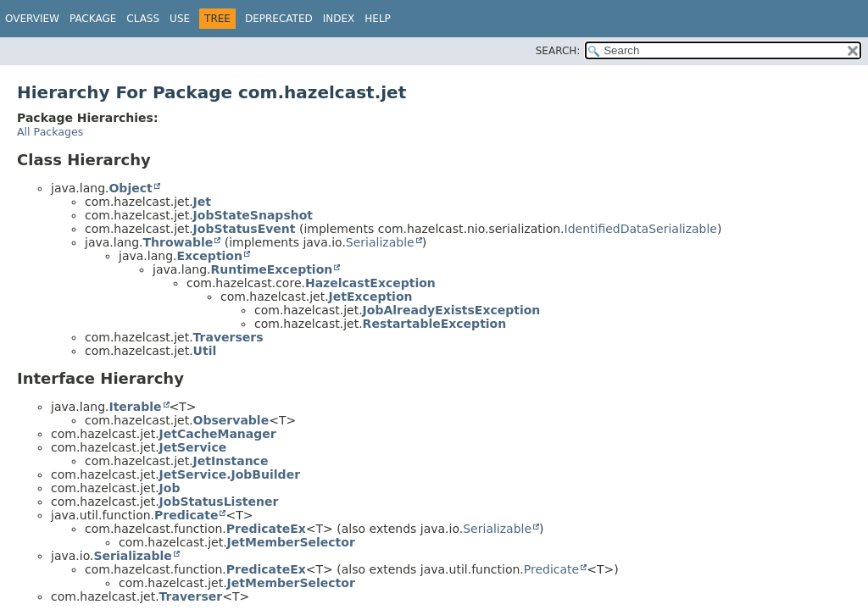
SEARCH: (558, 51)
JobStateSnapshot (253, 215)
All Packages (50, 132)
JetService (193, 447)
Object (130, 188)
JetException (371, 297)
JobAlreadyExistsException (452, 310)
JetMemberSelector (291, 542)
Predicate (186, 515)
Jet (202, 202)
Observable (231, 420)
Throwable (178, 242)
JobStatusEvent (245, 229)
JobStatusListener (219, 502)
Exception (209, 256)
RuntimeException (271, 269)
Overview (32, 19)
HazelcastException (370, 283)
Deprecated (279, 19)
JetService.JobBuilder (230, 474)
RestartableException (435, 324)
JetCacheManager (218, 434)
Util (205, 351)
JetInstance (231, 461)
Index (339, 19)
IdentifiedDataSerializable (641, 229)
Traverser (191, 596)
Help (378, 19)
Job (170, 488)
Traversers (228, 337)
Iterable (135, 407)
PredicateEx (266, 529)
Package (93, 19)
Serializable (380, 242)
